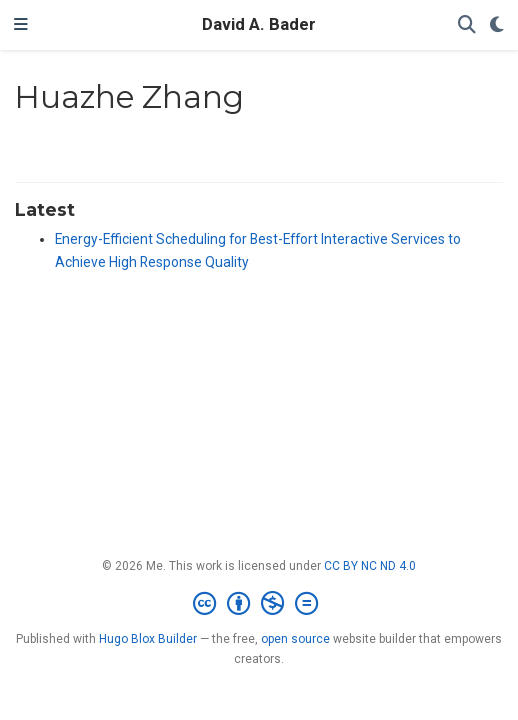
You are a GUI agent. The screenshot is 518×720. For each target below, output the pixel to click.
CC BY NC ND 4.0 (370, 566)
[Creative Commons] (259, 604)
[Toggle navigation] (21, 25)
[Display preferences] (497, 25)
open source (295, 639)
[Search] (467, 25)
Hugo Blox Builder (148, 639)
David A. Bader (259, 24)
